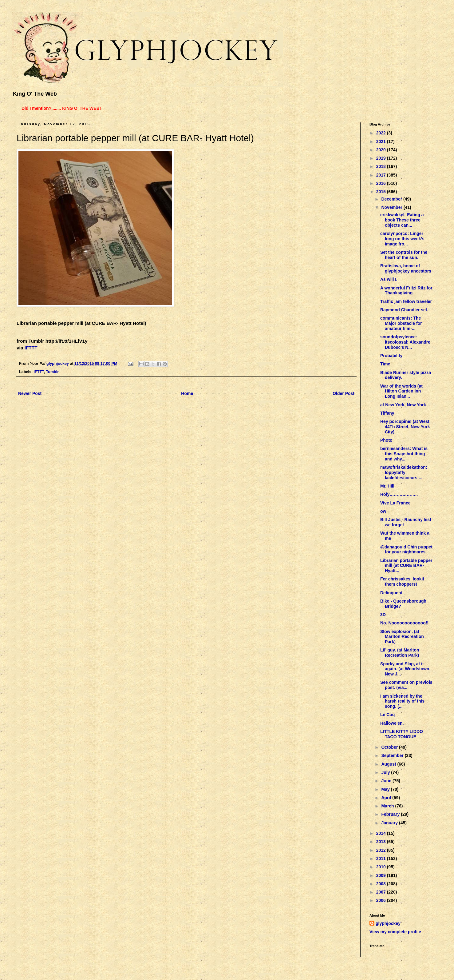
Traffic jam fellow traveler (406, 301)
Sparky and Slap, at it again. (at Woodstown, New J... (405, 669)
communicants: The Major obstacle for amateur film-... (401, 323)
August (389, 764)
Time (385, 364)
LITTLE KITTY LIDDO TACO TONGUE (402, 734)
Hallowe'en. (392, 723)
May (386, 789)
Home (187, 393)
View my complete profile (395, 932)
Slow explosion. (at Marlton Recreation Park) (402, 637)
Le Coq (387, 715)
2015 (382, 192)
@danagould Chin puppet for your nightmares (406, 550)
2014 (382, 833)
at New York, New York (403, 405)
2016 (382, 183)
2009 (382, 875)
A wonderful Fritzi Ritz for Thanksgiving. (406, 291)
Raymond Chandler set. (404, 310)
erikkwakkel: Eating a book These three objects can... (402, 220)
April (387, 798)
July (386, 772)
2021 (382, 141)
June (387, 781)
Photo (386, 440)
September (393, 755)
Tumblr (52, 372)
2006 (382, 900)
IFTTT (31, 348)
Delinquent (391, 593)
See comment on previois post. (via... (406, 685)
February (391, 814)
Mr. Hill (387, 486)
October (390, 747)
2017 (382, 175)
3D (383, 615)
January (390, 823)
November (392, 207)
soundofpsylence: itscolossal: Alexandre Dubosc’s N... (405, 342)
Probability (391, 356)
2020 (382, 150)
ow (383, 511)
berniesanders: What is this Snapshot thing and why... (404, 454)
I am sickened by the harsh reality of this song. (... (402, 701)
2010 (382, 867)
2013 (382, 842)
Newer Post (30, 393)
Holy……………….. (399, 494)
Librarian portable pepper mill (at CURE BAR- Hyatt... (406, 566)
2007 (382, 892)
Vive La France (395, 503)
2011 (382, 858)
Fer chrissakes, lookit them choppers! (402, 582)
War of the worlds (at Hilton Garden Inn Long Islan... (401, 391)
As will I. (389, 279)
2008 (382, 884)
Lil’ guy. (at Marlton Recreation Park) (400, 653)
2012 (382, 850)
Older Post (343, 393)
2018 (382, 166)
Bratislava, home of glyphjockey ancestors (406, 268)
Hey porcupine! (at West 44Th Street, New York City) (405, 427)
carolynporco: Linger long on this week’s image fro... (402, 239)
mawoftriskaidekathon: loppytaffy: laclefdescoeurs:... (404, 472)
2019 (382, 158)
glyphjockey (388, 923)
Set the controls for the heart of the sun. (404, 255)
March (388, 806)
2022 (382, 133)
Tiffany (387, 413)
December (392, 199)
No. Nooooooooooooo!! (404, 623)
